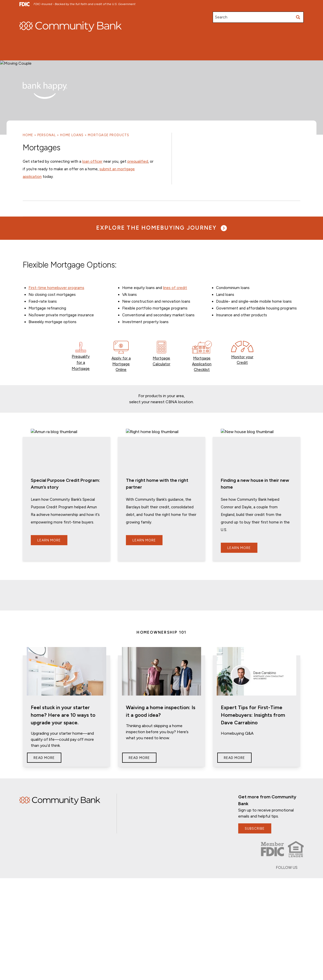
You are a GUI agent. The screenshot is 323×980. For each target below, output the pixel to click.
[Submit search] (298, 17)
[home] (71, 27)
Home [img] (60, 778)
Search (221, 17)
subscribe (255, 805)
